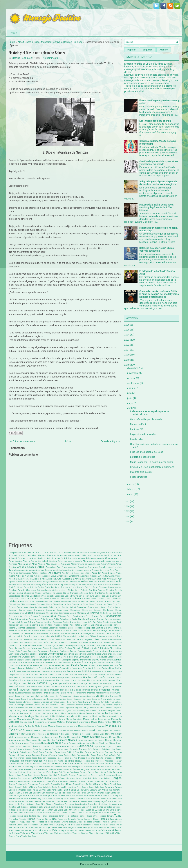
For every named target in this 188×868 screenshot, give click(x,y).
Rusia (102, 787)
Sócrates (12, 807)
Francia (77, 671)
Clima (109, 604)
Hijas (11, 683)
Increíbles (64, 690)
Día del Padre (27, 633)
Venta (79, 828)
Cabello (21, 590)
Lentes (21, 708)
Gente (54, 677)
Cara (44, 596)
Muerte (63, 737)
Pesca (51, 761)
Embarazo (32, 651)
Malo (58, 716)
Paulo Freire (116, 755)
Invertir (12, 696)
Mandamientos (85, 716)
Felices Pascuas (139, 477)
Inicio (13, 33)
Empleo (73, 651)
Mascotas (14, 722)
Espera (28, 660)
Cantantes (100, 593)
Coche (20, 607)
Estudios (76, 662)
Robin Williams (30, 787)
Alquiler (57, 564)
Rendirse (22, 781)
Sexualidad (75, 801)
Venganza (72, 828)
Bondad (107, 584)
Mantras (12, 719)
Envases (35, 657)
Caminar (12, 593)
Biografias (41, 584)
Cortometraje (14, 616)
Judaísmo (110, 699)
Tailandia (72, 813)
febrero (131, 489)
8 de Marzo (69, 553)
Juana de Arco (98, 699)
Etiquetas (148, 50)
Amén (119, 564)
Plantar (20, 764)
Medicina (117, 722)
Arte (100, 576)
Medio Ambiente (26, 726)
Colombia (82, 607)
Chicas (119, 602)
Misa (47, 734)
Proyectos (41, 772)
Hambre (91, 680)
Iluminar (12, 690)
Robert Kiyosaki (15, 787)
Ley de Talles (58, 708)
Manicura (97, 716)
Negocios (92, 740)
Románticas (70, 787)
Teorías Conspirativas (89, 816)
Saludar (80, 790)
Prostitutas (117, 770)
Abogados (101, 553)
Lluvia (54, 711)
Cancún (84, 593)
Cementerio (40, 602)
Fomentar (51, 672)
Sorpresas (117, 807)
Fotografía (61, 671)
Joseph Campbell (74, 699)
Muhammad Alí (74, 737)
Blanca (50, 585)
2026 (127, 325)
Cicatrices (41, 604)
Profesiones (63, 769)
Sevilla (60, 801)
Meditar (52, 726)
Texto (118, 816)
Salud (67, 790)
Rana (19, 775)
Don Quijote (116, 643)
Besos (112, 582)
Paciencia (74, 749)
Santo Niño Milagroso (112, 796)
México (70, 731)
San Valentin (92, 793)
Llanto (41, 711)
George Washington (67, 677)
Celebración (116, 599)
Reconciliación (97, 775)
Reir (90, 778)
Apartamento (68, 573)
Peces (35, 758)
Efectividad (55, 648)
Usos (78, 825)
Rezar (69, 784)
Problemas (29, 769)
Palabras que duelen (141, 472)
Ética (84, 663)
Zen (30, 836)
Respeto (12, 784)
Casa (35, 599)
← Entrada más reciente (22, 441)
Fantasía (94, 665)
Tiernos (40, 819)
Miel (99, 731)
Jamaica (73, 696)
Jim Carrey (110, 696)
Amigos (21, 567)
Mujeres (95, 737)
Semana (73, 799)
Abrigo (24, 555)
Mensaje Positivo (96, 726)
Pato (74, 755)
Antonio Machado (40, 573)
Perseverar (14, 761)
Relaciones (98, 778)
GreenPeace (14, 680)
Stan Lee (53, 810)
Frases (86, 671)
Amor (41, 567)
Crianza (95, 616)
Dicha (20, 640)
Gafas (86, 675)
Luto (43, 713)
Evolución (110, 662)
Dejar (42, 625)
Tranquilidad (24, 822)
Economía (90, 645)
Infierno (94, 690)
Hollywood (60, 683)
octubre (131, 378)
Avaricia (89, 579)
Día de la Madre (44, 631)
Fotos (70, 671)
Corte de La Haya (108, 613)
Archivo (164, 50)
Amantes (96, 564)
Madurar (118, 713)
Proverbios (32, 772)
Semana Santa (85, 798)
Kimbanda (95, 702)
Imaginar (35, 690)
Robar (119, 784)
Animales (14, 570)
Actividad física (15, 558)
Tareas (113, 813)
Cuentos (82, 619)
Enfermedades (56, 654)
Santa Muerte (58, 795)
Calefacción (46, 590)
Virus (41, 833)
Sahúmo (32, 790)
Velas (55, 827)
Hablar (67, 680)
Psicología (52, 772)
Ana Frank (62, 567)
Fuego (119, 672)
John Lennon (14, 699)
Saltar (61, 790)
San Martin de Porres (77, 793)
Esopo (119, 657)
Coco (26, 607)
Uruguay (60, 825)
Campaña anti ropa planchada (146, 419)
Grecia (119, 677)
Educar (46, 648)
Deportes (85, 625)
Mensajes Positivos (51, 42)
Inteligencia (50, 693)
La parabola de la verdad (143, 434)
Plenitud (50, 764)
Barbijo (46, 582)
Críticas (19, 619)
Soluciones (76, 807)
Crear (64, 616)
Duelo (66, 645)
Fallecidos (60, 665)
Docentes (84, 642)
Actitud (118, 555)
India (72, 690)
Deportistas (96, 625)
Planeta (12, 764)
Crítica (11, 619)
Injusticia (19, 693)
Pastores (68, 755)
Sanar (101, 793)
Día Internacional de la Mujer (77, 633)
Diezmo (51, 640)
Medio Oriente (41, 726)
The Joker (13, 819)
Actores (27, 558)
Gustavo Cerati (49, 680)
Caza (108, 599)
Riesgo (82, 784)
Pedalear (42, 758)
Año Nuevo (55, 573)
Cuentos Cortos (96, 619)
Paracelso (100, 752)
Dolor (100, 642)
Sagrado (23, 790)
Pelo (75, 758)
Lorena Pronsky (79, 711)
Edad (97, 645)
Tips (54, 819)
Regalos (70, 778)
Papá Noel (79, 752)
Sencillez (96, 799)
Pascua (53, 755)
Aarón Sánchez (81, 553)
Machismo (55, 713)
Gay (23, 677)
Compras (50, 610)
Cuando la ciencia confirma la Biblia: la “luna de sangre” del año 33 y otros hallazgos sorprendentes (159, 294)
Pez (65, 761)
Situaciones (59, 804)
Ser (27, 801)
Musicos (21, 740)
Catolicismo (77, 599)
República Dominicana (90, 781)
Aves (104, 579)
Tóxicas (96, 819)
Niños (58, 743)
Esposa (12, 663)
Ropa (79, 787)
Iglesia (98, 687)
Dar (94, 622)
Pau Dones (92, 755)
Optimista (75, 746)
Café (38, 590)
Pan (113, 749)
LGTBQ (85, 708)
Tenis (67, 816)
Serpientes (47, 801)
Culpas (24, 622)
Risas (106, 784)
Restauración (22, 784)
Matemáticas (50, 722)
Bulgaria (80, 587)
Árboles (38, 576)
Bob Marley (69, 584)
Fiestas (105, 668)
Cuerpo (109, 619)
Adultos (90, 558)
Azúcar (19, 582)
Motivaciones (16, 737)
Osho (48, 749)
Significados (107, 801)
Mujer (85, 737)
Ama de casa (86, 564)
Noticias (81, 743)
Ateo (44, 579)
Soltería (68, 807)
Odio (29, 746)
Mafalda (23, 716)
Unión (105, 822)
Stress (72, 810)
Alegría (79, 561)
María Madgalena (49, 719)
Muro (119, 737)
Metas (55, 731)
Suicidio (13, 813)
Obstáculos (14, 746)
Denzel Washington (71, 625)
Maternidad (72, 722)
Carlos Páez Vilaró (103, 596)
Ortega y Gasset (24, 749)
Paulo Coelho (104, 755)
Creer (88, 616)
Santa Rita (71, 796)
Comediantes (101, 607)
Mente (37, 731)
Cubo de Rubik (53, 619)
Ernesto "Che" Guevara (58, 657)
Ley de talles (137, 439)
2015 (127, 511)
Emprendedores (100, 651)
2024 (127, 335)
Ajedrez (34, 561)
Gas (108, 675)
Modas (68, 734)
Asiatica (23, 579)
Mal (54, 716)
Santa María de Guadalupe (37, 796)
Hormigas (107, 683)
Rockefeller (47, 787)
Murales (113, 737)
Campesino (50, 593)
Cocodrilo (33, 607)
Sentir (115, 799)
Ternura (110, 816)
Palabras (106, 749)
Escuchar (94, 657)
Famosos (85, 665)
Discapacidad (115, 640)
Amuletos (51, 567)
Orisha (12, 749)
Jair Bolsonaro (62, 696)
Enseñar (118, 654)
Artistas (118, 576)
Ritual (113, 784)
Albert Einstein (25, 42)
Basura (62, 582)
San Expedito (35, 793)
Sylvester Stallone (59, 813)
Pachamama (63, 749)
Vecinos (42, 828)
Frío (114, 672)
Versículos (111, 828)
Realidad (53, 775)
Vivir (56, 833)
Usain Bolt (70, 825)
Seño (120, 799)
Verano (95, 828)
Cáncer (66, 593)
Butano (111, 587)
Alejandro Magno (114, 561)
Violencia (106, 830)
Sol (18, 807)
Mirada (41, 734)
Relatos (107, 778)
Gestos (79, 677)
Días (119, 636)
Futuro (43, 675)
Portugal (118, 764)
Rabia (109, 772)
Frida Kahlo (107, 672)
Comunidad (75, 610)
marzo (131, 484)
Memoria (74, 726)
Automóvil (80, 579)
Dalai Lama (82, 622)
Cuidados (117, 619)
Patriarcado (82, 755)
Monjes (96, 734)
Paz (10, 758)
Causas (101, 599)
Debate (106, 622)
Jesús (100, 696)
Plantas (28, 764)
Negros (101, 740)
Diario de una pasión (107, 636)
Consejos (30, 613)
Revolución (55, 784)
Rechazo (72, 775)
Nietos (44, 743)
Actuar (34, 558)
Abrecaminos (14, 555)
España (12, 660)
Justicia (45, 702)
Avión (110, 579)
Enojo (98, 654)
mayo (130, 403)
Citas (86, 604)
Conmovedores (16, 613)
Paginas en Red (100, 864)
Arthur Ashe (109, 576)
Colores (91, 607)
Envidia (43, 657)
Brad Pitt (13, 587)
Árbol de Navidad (25, 576)
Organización (100, 746)
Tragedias (13, 822)
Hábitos (60, 680)
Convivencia (64, 613)
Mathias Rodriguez (22, 58)
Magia (31, 716)
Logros (68, 711)
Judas (119, 699)
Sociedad (93, 804)
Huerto (34, 687)
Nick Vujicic (35, 743)
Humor (69, 687)
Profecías (52, 770)
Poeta (86, 764)
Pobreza (59, 763)
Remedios (13, 781)
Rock (40, 787)
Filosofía (113, 668)
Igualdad (117, 687)
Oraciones (87, 746)
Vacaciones (87, 825)
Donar (34, 645)
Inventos (118, 693)
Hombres (71, 683)
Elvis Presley (21, 651)
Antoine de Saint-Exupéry (20, 573)
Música (12, 740)
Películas (68, 758)
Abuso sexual (67, 555)
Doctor (93, 642)
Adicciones (52, 558)
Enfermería (81, 654)
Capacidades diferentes (19, 596)
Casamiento (44, 599)
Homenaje (82, 683)
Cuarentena (34, 619)
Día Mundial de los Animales (76, 636)
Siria (43, 804)
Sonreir (85, 807)
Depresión (108, 625)
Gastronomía (116, 675)
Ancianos (93, 567)
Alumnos (66, 564)
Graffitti (103, 677)
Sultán (20, 813)
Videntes (48, 830)
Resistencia (117, 781)
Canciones (75, 593)
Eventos (101, 663)
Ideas (91, 687)
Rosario (85, 787)
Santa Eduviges (15, 796)
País (90, 749)
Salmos (43, 790)
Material (61, 722)
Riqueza (99, 784)
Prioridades (18, 770)
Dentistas (58, 625)
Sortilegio (12, 810)
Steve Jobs (63, 810)
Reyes (63, 784)
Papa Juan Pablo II (65, 752)
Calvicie (84, 590)
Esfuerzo (112, 657)
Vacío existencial (108, 825)
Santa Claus (116, 793)
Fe (120, 665)
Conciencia (87, 610)
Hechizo (100, 680)
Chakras (74, 602)
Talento (81, 813)
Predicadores (23, 767)
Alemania (13, 564)
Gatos (17, 677)
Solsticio (54, 807)
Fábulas (25, 665)
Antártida (67, 570)
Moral (108, 734)
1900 (23, 553)
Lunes (37, 713)
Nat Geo (51, 740)
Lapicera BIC (137, 429)
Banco (39, 582)
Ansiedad (58, 570)
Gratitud (111, 677)
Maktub (48, 716)
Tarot (119, 813)
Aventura (97, 579)
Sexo (66, 801)
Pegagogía (51, 758)
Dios (37, 42)
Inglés (11, 693)
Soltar (61, 807)
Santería (79, 796)
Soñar (100, 807)
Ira (24, 696)
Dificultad (71, 640)
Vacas (96, 825)
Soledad (34, 807)
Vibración (34, 830)
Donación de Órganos (20, 645)
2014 (29, 553)
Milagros (13, 734)
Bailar (25, 582)
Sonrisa (93, 807)
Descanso (72, 628)
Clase (92, 604)
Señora (11, 801)
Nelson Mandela (113, 740)
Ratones (37, 775)
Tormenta (72, 819)
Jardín (86, 696)
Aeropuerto (99, 558)
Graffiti (95, 677)
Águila (18, 561)
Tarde (106, 813)
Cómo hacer (25, 610)
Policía (93, 764)
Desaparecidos (32, 628)
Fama (68, 665)
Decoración (25, 625)
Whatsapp (101, 833)
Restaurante (33, 784)
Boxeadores (117, 585)
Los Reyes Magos (106, 711)
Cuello (75, 619)
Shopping (96, 801)
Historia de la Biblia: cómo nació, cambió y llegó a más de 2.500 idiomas (157, 207)
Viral (28, 833)
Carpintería (13, 599)
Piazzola (87, 761)
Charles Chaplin (103, 602)
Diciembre (28, 640)
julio (129, 393)
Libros (101, 708)
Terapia (103, 816)
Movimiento (36, 737)
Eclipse (72, 645)
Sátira (27, 798)
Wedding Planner (88, 833)
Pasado (45, 755)
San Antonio (103, 790)
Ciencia (62, 604)
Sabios (118, 787)
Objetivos (103, 743)
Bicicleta (12, 585)
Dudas (60, 645)
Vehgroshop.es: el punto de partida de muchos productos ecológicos (158, 183)
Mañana (36, 719)
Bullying (89, 587)
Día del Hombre (115, 631)
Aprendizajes (108, 573)
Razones (45, 775)
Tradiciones (116, 819)
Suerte (106, 810)
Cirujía (79, 604)
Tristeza (49, 822)
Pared (22, 755)
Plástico (37, 764)
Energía (43, 654)
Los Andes (91, 711)
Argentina (74, 576)
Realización (63, 775)
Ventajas (87, 827)
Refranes (62, 778)
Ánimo (22, 570)
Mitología (54, 734)
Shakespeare (86, 801)
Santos (12, 798)
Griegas (23, 680)
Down (46, 645)
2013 (127, 521)
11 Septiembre (15, 553)
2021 (127, 350)
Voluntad (76, 833)
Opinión (51, 746)
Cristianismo (114, 616)
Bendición (93, 582)
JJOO (119, 696)
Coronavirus (93, 613)
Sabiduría (110, 787)
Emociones (44, 651)
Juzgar (63, 702)
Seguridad (65, 799)
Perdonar (91, 758)
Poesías (79, 763)
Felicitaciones (32, 668)
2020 (51, 553)
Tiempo (31, 819)
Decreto (35, 625)
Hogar (51, 683)
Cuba (43, 619)
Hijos (17, 683)
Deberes (113, 622)
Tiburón (22, 819)
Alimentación (24, 564)
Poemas (69, 763)
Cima (69, 604)
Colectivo (65, 607)
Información (116, 690)
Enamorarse (14, 654)
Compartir (39, 610)
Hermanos (110, 680)
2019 (127, 360)
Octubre (22, 746)
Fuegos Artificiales (17, 675)
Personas (37, 761)
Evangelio (92, 662)
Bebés (77, 582)
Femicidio (54, 668)
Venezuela (63, 828)
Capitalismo (36, 596)
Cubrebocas (65, 619)
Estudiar (67, 662)
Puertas (91, 772)
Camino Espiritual (26, 593)
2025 (127, 330)
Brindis (34, 587)
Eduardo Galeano (23, 648)
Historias (41, 683)
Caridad (68, 596)
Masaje (107, 719)
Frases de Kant (138, 424)
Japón (80, 696)
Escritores (84, 657)
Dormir (40, 645)
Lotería (119, 711)
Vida (41, 830)
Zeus (34, 836)
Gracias (87, 677)
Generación (39, 677)
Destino (99, 628)
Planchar (118, 761)
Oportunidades (62, 746)
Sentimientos (106, 799)
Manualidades (24, 719)
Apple (88, 573)
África (107, 558)
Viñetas (88, 830)
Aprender (96, 573)
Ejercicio (77, 648)
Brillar (27, 587)
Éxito (119, 662)
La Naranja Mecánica (23, 705)
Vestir (119, 828)
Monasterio (87, 734)
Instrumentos (38, 693)
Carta (28, 599)
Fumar (36, 675)
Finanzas (26, 672)
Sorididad (108, 807)
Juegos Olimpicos (24, 702)
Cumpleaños (41, 622)
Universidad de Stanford (28, 825)
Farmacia (114, 665)
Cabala (118, 587)
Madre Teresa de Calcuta (92, 713)
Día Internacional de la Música (105, 634)
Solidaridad (44, 807)
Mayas (94, 722)
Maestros (14, 716)
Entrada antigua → (111, 441)
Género (48, 677)
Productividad (42, 770)
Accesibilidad (81, 555)
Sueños (98, 810)
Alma (34, 564)
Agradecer (116, 558)
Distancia (63, 643)
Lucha (12, 713)
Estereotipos (49, 662)
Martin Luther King (93, 719)
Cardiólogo (59, 596)
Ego (62, 648)
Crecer (70, 616)
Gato (11, 677)
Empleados (64, 651)
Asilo (29, 579)
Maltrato (66, 716)
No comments (50, 58)
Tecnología (22, 816)
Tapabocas (97, 813)
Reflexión (37, 778)
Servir (54, 801)
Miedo (93, 730)
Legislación (107, 705)
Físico (44, 672)
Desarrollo (53, 628)
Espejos (20, 660)
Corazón (82, 613)
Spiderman (37, 810)
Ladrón (37, 705)
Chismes (25, 604)
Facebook (34, 665)
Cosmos (34, 616)
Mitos (61, 734)
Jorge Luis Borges (45, 699)
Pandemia (14, 752)
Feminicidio (65, 668)
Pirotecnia (109, 761)
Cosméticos (25, 616)
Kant (69, 702)
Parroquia (36, 755)
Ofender (35, 746)
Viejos (63, 830)
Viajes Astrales (22, 830)
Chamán (83, 602)
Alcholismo (62, 561)
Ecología (81, 645)
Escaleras (74, 657)
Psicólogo (64, 772)
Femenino (44, 668)
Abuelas (32, 555)
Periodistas (109, 758)
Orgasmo (110, 746)
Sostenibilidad (24, 810)
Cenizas (49, 602)
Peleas (60, 758)
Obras (119, 743)
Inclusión (55, 690)
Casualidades (63, 599)
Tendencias (53, 816)
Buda (48, 587)
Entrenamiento (15, 657)
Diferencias (60, 640)
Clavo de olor (100, 604)
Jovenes (87, 699)
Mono (102, 734)
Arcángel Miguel (49, 576)
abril (130, 408)
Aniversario (30, 570)
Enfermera (69, 654)
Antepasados (78, 570)
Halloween (82, 680)
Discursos (37, 643)
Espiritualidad (114, 660)
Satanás (20, 799)
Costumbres (45, 616)
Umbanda (97, 822)
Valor (119, 825)
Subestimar (80, 810)
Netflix (11, 743)
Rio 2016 (90, 784)
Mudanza (46, 737)
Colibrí (73, 607)
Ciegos (49, 604)
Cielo (55, 604)
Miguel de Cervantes (112, 731)
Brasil (20, 587)
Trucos (57, 822)
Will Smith (110, 833)
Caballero (13, 590)
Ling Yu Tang (15, 711)
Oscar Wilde (38, 749)
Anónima (40, 570)
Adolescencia (71, 558)
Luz (47, 713)
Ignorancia (107, 687)
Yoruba (24, 836)
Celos (26, 602)
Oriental (118, 746)
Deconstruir (14, 625)
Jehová (92, 696)
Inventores (109, 693)
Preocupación (77, 767)
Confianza (108, 610)
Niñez (51, 743)
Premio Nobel (44, 767)
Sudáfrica (90, 810)
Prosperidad (105, 769)
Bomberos (98, 585)
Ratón (30, 775)
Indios (78, 690)
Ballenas (32, 582)
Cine (74, 604)
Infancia (86, 690)
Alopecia (41, 564)
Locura (61, 711)
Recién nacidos (84, 775)
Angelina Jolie (115, 567)
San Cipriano (23, 793)
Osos (54, 749)
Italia (46, 696)
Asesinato (14, 579)
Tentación (74, 816)
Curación (57, 622)
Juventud (55, 702)
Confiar (118, 610)
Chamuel (91, 602)
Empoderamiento (85, 651)
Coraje (73, 613)
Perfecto (100, 758)
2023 (61, 553)
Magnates (39, 716)
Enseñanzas (108, 654)
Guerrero (38, 680)
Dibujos (12, 640)
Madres (109, 713)
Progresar (85, 770)
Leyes (78, 708)
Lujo (32, 713)
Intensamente (81, 693)
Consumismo (52, 613)
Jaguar (52, 696)
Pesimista (59, 761)
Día (106, 628)
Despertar (90, 628)
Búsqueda (103, 587)
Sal (37, 790)
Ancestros (82, 567)
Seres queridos (35, 801)
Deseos (81, 628)
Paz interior (19, 758)
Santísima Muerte (93, 796)
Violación (96, 830)
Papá (36, 752)
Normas (73, 743)
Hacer (74, 680)
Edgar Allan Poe (107, 645)
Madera (74, 713)
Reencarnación (24, 778)
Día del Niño (14, 634)
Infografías (104, 690)
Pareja (28, 755)
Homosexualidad (95, 683)
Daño (90, 622)
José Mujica (60, 699)
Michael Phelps (81, 731)
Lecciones (71, 705)
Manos (105, 716)
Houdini (22, 687)
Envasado (26, 657)
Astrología (37, 579)
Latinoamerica (52, 705)
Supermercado (44, 813)
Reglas (78, 778)
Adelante (42, 558)
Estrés (59, 663)
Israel (41, 696)
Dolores (107, 643)
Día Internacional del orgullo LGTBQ (46, 636)
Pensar (82, 758)
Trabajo (105, 819)
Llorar (47, 711)
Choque (33, 604)
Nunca (95, 743)
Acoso (110, 555)
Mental (30, 731)
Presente (88, 767)
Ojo (41, 746)
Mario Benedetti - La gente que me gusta (152, 462)
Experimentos (14, 665)
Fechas (12, 668)
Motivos (27, 737)
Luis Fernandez (23, 713)
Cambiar (93, 590)
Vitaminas (49, 833)
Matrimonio (85, 722)
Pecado (28, 758)
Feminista (77, 668)
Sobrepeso (69, 804)
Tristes (41, 822)
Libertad (92, 708)
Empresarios (115, 651)
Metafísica (46, 731)
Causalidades (90, 599)
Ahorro (26, 561)
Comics (111, 607)
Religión (68, 42)
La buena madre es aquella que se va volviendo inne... (150, 413)
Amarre (111, 564)
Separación (20, 801)
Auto (59, 579)
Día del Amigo (100, 631)
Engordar (91, 654)
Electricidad (116, 648)
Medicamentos (104, 722)
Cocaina (12, 607)
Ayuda (12, 582)
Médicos (13, 726)
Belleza (85, 581)
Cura (50, 622)
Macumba (65, 713)
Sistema (50, 804)
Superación (30, 813)
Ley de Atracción (44, 708)
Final (19, 672)
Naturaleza (62, 740)
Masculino (39, 722)
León (26, 708)
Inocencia (27, 693)
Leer (93, 705)
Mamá (74, 716)
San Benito (113, 790)
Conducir (97, 610)
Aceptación (102, 555)
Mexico (62, 731)
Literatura (32, 711)
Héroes (119, 680)
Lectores (80, 705)
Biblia (119, 581)
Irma (32, 696)
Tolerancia (62, 819)
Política (100, 764)
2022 (56, 553)
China (17, 604)
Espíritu (46, 660)
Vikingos (71, 830)
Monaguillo (76, 734)
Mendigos (82, 726)
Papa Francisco (46, 752)
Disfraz (46, 643)
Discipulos (13, 643)
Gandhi (101, 675)
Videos (56, 830)
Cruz (26, 619)
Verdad (102, 827)
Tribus (34, 822)
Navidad (73, 740)
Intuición (99, 693)
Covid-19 (56, 616)
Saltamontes (52, 790)
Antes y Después (92, 570)
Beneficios (104, 581)
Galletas (93, 675)
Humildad (60, 687)
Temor (45, 816)
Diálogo (93, 636)
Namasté (42, 740)
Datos (99, 622)
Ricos (76, 784)
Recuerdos (109, 775)
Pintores (100, 761)
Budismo (56, 587)
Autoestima (68, 579)
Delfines (49, 625)
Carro (22, 599)
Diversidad (73, 643)
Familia (75, 665)
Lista (24, 711)
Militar (22, 734)
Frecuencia (96, 672)
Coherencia (43, 607)
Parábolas (90, 752)
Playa (43, 764)
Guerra (30, 680)
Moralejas (116, 734)
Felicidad (20, 668)
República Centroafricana (48, 781)
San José (46, 793)
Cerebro (57, 602)
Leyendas (70, 708)
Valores (20, 827)
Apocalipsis (79, 573)
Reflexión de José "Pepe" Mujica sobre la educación (157, 249)
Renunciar (32, 781)
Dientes (37, 640)
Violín (23, 833)
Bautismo (70, 582)
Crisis (103, 616)
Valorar (12, 827)
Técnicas (12, 816)
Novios (89, 743)
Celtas (32, 602)
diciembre (133, 368)
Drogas (53, 645)
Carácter (51, 596)
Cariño (75, 596)
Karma (86, 702)
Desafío (12, 628)
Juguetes (36, 702)
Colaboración (55, 607)
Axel (115, 579)
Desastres (63, 628)
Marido (61, 719)
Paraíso (118, 752)
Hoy (28, 687)
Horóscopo (117, 683)
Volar (69, 833)
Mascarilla (116, 719)
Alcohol (71, 561)
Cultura (31, 622)
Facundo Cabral (47, 665)
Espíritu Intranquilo (81, 660)
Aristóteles (85, 576)
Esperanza (37, 660)
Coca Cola (117, 604)
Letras (32, 708)
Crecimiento (79, 616)
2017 (40, 553)
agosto (131, 388)
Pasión (60, 755)
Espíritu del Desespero (61, 660)
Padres (83, 749)
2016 (35, 553)
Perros (118, 758)
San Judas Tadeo (59, 793)
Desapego (44, 628)
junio (130, 398)
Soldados (25, 807)
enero (130, 494)
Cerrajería (65, 602)
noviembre (133, 373)
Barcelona (54, 582)
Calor (77, 590)
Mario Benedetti (74, 719)
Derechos (118, 625)
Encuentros (25, 654)
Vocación (63, 833)
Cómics (118, 607)
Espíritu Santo (99, 660)
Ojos (45, 746)
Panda (119, 749)
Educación (36, 648)
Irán (28, 696)
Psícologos (74, 772)
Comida (13, 610)
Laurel (62, 705)
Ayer (120, 579)
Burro (95, 587)
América (12, 567)
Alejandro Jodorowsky (94, 561)
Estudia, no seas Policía (143, 457)
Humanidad (49, 687)
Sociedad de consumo (110, 804)
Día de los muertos (62, 631)
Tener (61, 816)
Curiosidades (69, 622)
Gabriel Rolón (76, 675)
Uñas (52, 825)
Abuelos (41, 555)
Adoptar (82, 558)
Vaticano (34, 828)
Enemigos (34, 654)
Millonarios (31, 734)
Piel (93, 761)
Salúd (73, 790)
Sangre (108, 793)
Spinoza (78, 42)
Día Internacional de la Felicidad (48, 634)
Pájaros (97, 749)
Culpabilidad (14, 622)
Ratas (24, 775)
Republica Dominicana (70, 781)
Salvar (87, 790)
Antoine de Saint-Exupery (111, 570)
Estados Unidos (24, 662)
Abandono (92, 553)
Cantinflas (117, 593)
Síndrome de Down (17, 804)
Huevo (40, 687)
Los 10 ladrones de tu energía (155, 121)
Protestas (22, 772)
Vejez (49, 827)
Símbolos (118, 801)
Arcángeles (63, 576)
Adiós (61, 558)
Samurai (94, 790)
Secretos (34, 799)
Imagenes (23, 690)
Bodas (79, 585)
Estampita (38, 663)
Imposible (45, 690)
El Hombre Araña (89, 648)
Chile (11, 604)
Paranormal (14, 755)
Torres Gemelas (85, 819)
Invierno (19, 696)
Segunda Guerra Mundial (49, 799)
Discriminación (25, 643)
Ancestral (72, 567)
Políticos (109, 764)
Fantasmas (104, 665)
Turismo (64, 822)
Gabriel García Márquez (58, 675)
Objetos (112, 743)
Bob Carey (58, 585)
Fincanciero (36, 672)
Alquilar (49, 564)
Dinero (79, 639)
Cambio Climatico (106, 590)
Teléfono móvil (35, 816)
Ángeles (103, 567)
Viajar (11, 830)
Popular (132, 50)
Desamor (20, 628)
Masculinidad (27, 722)
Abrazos (117, 553)
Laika (43, 705)
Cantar (109, 593)
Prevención (109, 767)
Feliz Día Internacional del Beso (147, 452)
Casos (53, 599)
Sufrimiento (116, 810)
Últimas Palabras (85, 822)
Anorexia (49, 570)
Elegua (12, 651)
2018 (46, 553)
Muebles (55, 737)
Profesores (75, 769)
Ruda (97, 787)
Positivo (13, 766)
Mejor (59, 726)
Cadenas (31, 590)
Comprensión (63, 610)
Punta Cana (100, 772)
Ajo (40, 561)
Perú (45, 761)
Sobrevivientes (81, 804)
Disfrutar (54, 643)
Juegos (12, 702)
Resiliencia (106, 781)
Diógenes (88, 640)
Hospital (13, 686)
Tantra (88, 813)
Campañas (40, 593)
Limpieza (117, 708)
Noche (65, 743)
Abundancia (53, 555)
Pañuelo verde (26, 752)
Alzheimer (75, 564)
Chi (113, 602)
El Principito (104, 648)
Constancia (40, 613)
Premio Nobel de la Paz (61, 767)
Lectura (87, 705)
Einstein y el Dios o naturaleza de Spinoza (37, 53)
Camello (118, 590)
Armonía (94, 576)
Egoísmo (69, 648)
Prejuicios (34, 767)
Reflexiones (51, 778)
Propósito (95, 770)
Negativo (82, 740)
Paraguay (109, 752)
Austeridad (51, 579)
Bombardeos (87, 585)
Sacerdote (14, 790)
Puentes (83, 772)
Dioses (104, 640)
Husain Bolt (79, 687)
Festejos (97, 668)
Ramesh (12, 775)
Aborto (109, 553)
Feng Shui (88, 668)
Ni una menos (22, 743)
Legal (99, 705)
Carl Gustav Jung (86, 596)
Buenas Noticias (68, 587)
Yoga (18, 836)
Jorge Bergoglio (29, 699)
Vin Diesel (79, 830)
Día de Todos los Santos (82, 631)
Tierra (48, 819)
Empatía (54, 651)
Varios (27, 828)
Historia (31, 683)
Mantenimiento (115, 716)
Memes (66, 726)
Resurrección (44, 784)
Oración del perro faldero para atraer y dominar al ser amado (159, 163)
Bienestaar (21, 585)
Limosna (108, 708)
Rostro (91, 787)
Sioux (38, 804)
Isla (36, 696)
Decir (119, 622)
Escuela (103, 657)
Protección (13, 772)
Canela (92, 593)
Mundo (105, 737)
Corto (119, 613)
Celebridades (16, 601)
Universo (44, 825)
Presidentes (98, 767)
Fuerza (29, 675)
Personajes (26, 761)
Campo (59, 593)
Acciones (92, 555)
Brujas (41, 587)
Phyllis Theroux (75, 761)
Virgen (35, 833)
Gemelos (29, 677)
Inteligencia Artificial (65, 693)
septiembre (133, 383)
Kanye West (77, 702)
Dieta (44, 640)
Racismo (117, 772)
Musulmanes (32, 740)
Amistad (31, 567)
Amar (104, 564)
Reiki (85, 778)
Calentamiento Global (63, 590)
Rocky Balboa (58, 787)
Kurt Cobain (106, 702)
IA (87, 687)
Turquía (72, 822)
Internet (91, 693)
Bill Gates (31, 585)
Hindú (23, 683)
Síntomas (31, 804)
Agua (11, 561)
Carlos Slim (117, 596)
